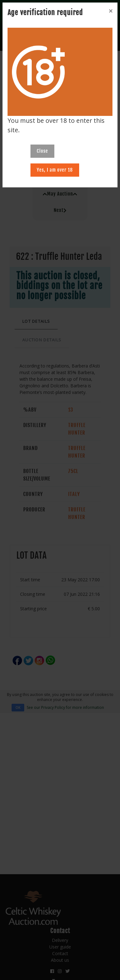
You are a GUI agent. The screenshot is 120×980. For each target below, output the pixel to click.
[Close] (111, 11)
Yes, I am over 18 (55, 170)
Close (42, 151)
